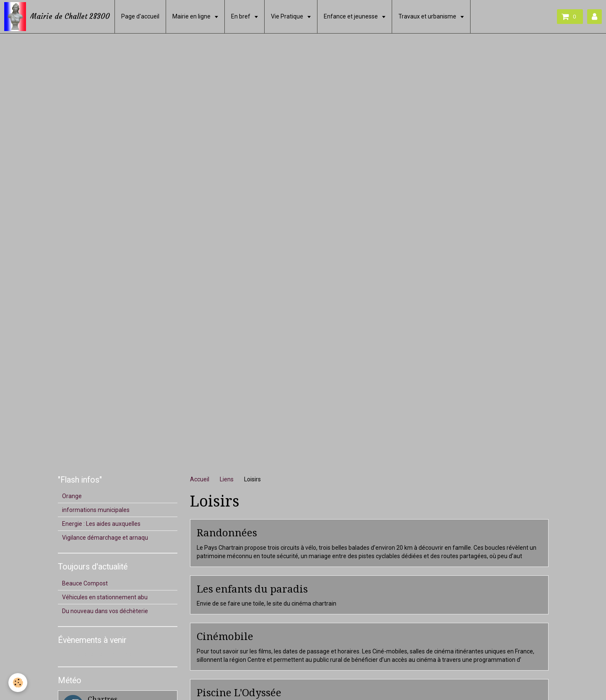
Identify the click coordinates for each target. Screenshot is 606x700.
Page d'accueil (140, 16)
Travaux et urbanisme (428, 16)
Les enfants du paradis (252, 589)
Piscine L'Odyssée (239, 692)
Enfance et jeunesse (351, 16)
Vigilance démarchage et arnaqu (105, 538)
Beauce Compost (85, 583)
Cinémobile (225, 637)
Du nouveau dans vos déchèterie (105, 611)
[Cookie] (18, 683)
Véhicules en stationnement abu (105, 597)
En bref (241, 16)
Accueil (200, 479)
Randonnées (227, 533)
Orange (72, 496)
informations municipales (96, 510)
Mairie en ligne (192, 16)
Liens (227, 479)
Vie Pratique (288, 16)
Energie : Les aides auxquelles (101, 524)
